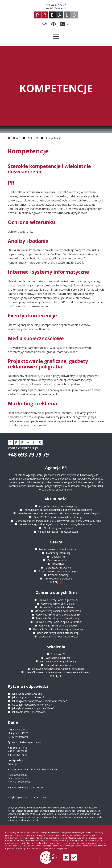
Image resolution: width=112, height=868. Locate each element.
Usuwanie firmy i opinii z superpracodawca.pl (58, 629)
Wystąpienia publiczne (58, 658)
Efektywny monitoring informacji (58, 661)
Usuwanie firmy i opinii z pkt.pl (58, 604)
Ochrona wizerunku (58, 560)
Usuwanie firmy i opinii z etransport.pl (58, 633)
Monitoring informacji (58, 553)
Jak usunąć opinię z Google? (28, 694)
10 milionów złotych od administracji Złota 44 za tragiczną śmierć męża (58, 513)
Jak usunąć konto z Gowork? (28, 697)
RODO (46, 797)
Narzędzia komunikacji (58, 665)
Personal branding (58, 575)
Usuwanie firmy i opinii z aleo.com (58, 607)
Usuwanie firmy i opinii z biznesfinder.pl (58, 618)
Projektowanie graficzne (58, 579)
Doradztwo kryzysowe (58, 568)
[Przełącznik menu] (56, 37)
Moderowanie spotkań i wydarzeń (58, 549)
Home (16, 138)
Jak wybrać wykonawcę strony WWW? (33, 708)
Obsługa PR (58, 557)
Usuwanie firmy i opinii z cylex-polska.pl (58, 615)
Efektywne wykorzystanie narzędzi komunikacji (58, 669)
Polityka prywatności (18, 797)
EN (68, 24)
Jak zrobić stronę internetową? (29, 712)
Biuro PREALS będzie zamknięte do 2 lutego (58, 517)
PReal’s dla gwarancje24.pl (58, 528)
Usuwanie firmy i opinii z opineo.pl (58, 626)
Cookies (35, 797)
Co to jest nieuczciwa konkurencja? (32, 705)
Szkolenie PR (58, 654)
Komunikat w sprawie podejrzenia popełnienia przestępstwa (58, 510)
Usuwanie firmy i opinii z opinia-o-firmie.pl (58, 622)
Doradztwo (58, 564)
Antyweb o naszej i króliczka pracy (58, 506)
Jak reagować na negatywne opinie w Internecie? (39, 701)
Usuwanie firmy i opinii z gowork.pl (58, 600)
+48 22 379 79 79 (18, 751)
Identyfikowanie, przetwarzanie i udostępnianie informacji (58, 672)
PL (62, 24)
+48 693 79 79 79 (28, 455)
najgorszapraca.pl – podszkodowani (58, 532)
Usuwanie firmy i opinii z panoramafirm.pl (58, 611)
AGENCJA (33, 138)
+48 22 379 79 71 (18, 755)
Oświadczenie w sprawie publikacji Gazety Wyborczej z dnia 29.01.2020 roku (58, 521)
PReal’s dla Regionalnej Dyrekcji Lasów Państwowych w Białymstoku (58, 524)
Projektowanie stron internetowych (58, 571)
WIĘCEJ (56, 582)
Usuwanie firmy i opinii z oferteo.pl (58, 637)
